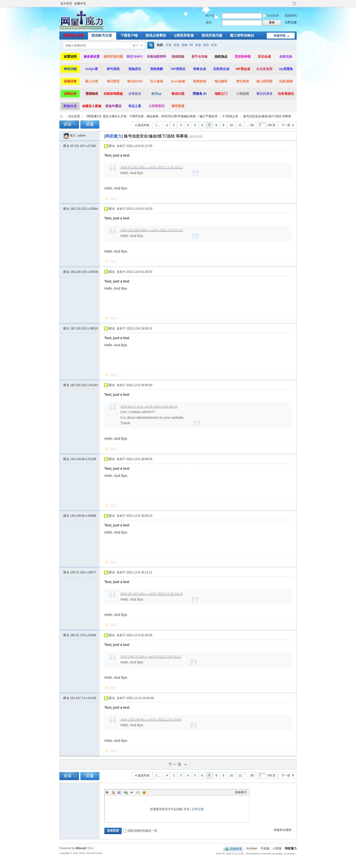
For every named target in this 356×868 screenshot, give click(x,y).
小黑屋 (277, 848)
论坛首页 (74, 116)
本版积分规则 (283, 830)
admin (82, 136)
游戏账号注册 (102, 35)
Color (113, 792)
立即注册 (291, 23)
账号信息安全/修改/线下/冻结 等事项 (267, 116)
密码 (209, 23)
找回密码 (291, 16)
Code (138, 792)
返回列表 (144, 125)
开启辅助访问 (290, 3)
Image (119, 792)
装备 (198, 45)
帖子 (136, 46)
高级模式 (241, 792)
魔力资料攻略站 (242, 35)
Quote (132, 792)
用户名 (210, 16)
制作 (206, 45)
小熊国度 (243, 94)
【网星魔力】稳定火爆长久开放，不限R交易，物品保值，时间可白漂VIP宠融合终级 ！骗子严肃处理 (151, 116)
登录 (186, 809)
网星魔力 (291, 848)
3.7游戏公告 (230, 116)
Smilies (144, 792)
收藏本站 (80, 3)
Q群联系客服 (184, 35)
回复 (113, 199)
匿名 (80, 146)
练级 (177, 45)
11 (240, 125)
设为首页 (66, 3)
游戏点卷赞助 (156, 35)
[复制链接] (195, 137)
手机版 (265, 848)
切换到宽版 (294, 3)
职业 (214, 45)
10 (231, 125)
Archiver (252, 848)
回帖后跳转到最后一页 (140, 831)
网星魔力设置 (73, 35)
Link (126, 792)
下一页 (286, 125)
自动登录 (271, 16)
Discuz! (81, 848)
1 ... (158, 125)
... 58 (251, 125)
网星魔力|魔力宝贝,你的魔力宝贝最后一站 (61, 116)
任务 (169, 45)
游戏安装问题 (212, 35)
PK (191, 45)
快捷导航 (280, 36)
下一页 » (178, 764)
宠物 (184, 45)
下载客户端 (129, 35)
